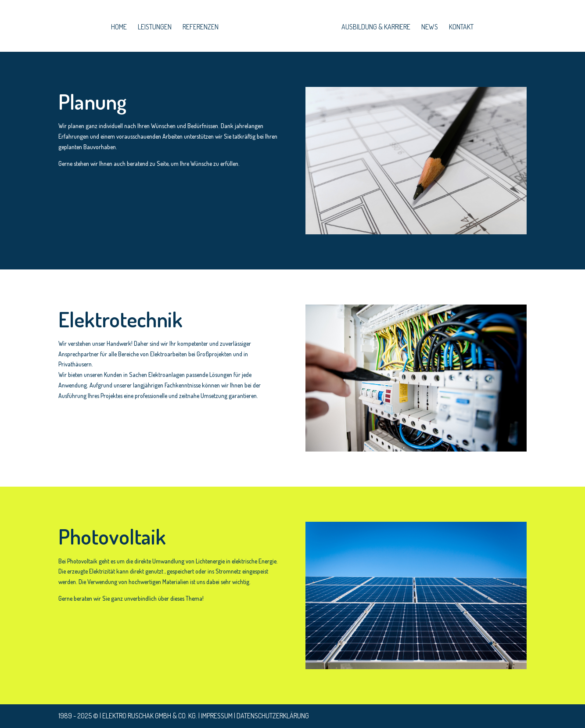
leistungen (155, 27)
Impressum (217, 716)
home (119, 27)
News (430, 27)
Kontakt (461, 27)
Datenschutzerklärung (273, 716)
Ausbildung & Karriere (376, 27)
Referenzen (201, 27)
